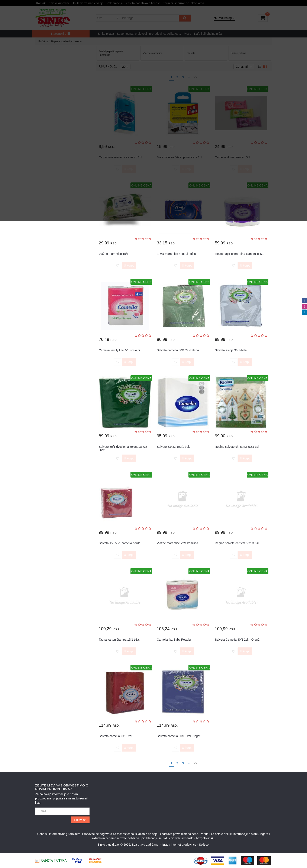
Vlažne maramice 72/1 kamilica (177, 543)
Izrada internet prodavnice (179, 845)
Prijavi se (80, 820)
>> (195, 763)
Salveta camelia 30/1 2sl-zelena (178, 350)
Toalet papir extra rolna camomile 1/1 (239, 254)
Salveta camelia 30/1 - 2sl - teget (178, 736)
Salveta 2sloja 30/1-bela (231, 350)
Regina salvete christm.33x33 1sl (237, 447)
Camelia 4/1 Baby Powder (174, 640)
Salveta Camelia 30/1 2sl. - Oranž (237, 640)
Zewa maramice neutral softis (176, 254)
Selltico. (204, 845)
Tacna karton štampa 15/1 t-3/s (119, 640)
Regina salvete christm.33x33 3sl (237, 543)
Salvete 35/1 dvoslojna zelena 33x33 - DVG (124, 448)
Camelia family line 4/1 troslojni (119, 350)
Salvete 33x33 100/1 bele (174, 447)
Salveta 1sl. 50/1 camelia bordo (119, 543)
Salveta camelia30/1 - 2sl (115, 736)
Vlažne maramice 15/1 (114, 254)
